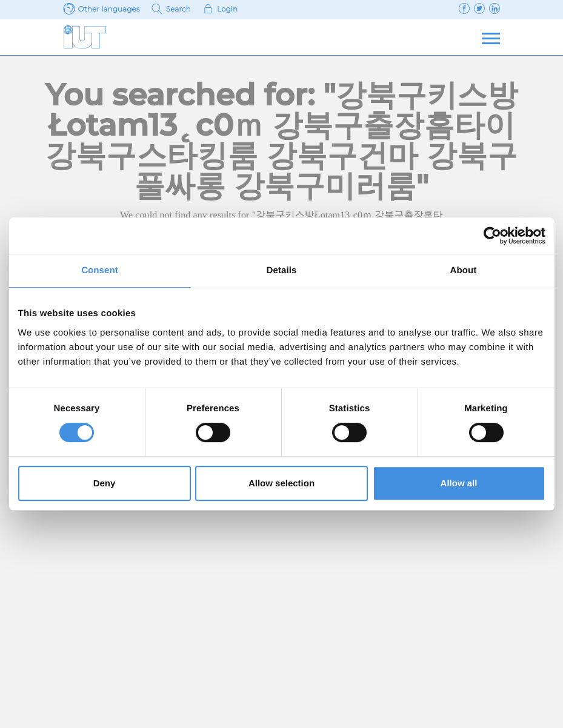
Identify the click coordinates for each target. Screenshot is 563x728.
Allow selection (281, 483)
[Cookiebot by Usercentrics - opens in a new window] (492, 236)
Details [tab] (282, 270)
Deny (105, 483)
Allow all (459, 483)
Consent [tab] (100, 270)
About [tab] (464, 270)
